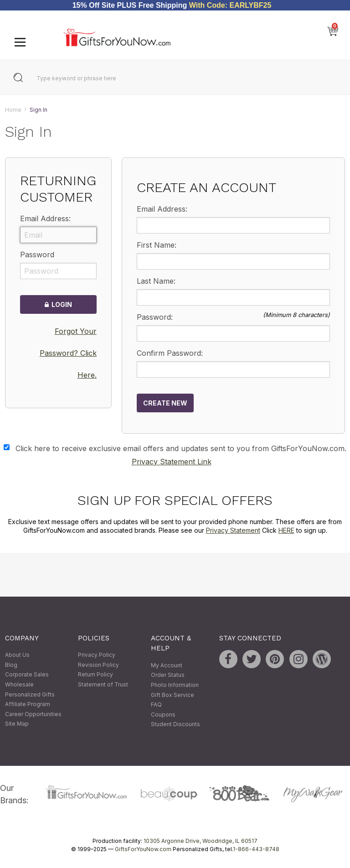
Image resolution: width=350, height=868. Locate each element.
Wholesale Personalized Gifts (30, 689)
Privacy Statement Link (172, 462)
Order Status (168, 675)
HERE (286, 531)
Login (58, 305)
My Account (167, 665)
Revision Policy (98, 665)
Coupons (163, 715)
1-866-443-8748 (256, 849)
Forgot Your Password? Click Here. (68, 353)
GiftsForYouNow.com (143, 849)
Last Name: (156, 281)
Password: (155, 317)
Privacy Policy (97, 655)
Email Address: (45, 219)
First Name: (157, 245)
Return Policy (95, 675)
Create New (165, 403)
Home (13, 110)
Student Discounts (175, 725)
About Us (17, 655)
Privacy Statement (233, 531)
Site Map (17, 724)
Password (37, 255)
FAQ (156, 705)
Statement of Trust (103, 684)
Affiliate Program (28, 704)
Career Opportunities (33, 714)
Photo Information (175, 685)
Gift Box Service (172, 695)
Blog (11, 665)
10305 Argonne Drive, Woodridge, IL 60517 (201, 841)
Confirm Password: (170, 353)
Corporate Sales (27, 675)
